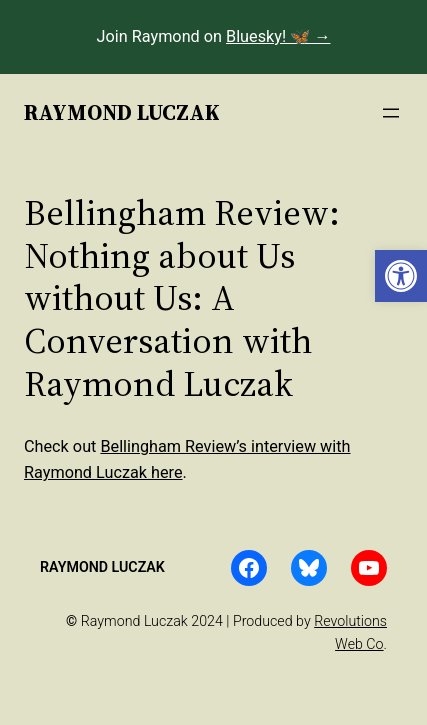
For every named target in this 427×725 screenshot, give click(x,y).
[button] (401, 276)
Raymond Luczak (122, 112)
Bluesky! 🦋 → (278, 36)
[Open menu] (391, 113)
